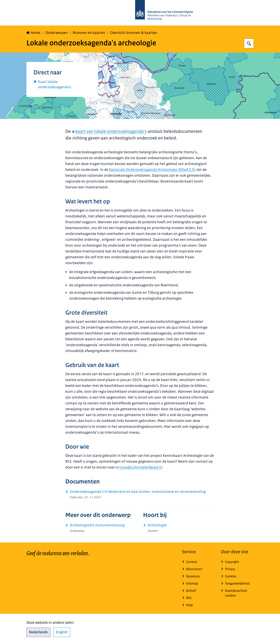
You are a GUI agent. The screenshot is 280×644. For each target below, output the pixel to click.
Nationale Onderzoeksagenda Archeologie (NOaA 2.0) (152, 170)
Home (33, 33)
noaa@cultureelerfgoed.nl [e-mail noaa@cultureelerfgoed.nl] (139, 467)
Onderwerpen (56, 33)
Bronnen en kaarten (89, 33)
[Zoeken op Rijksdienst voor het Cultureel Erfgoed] (249, 43)
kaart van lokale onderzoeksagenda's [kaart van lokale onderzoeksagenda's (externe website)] (109, 131)
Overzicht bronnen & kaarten (134, 33)
